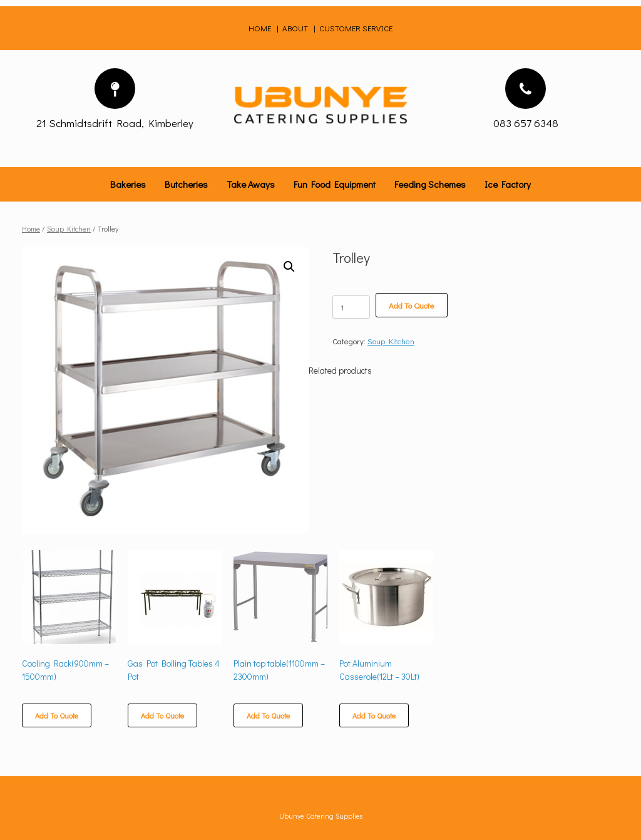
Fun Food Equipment (335, 184)
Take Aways (251, 184)
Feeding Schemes (430, 184)
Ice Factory (508, 184)
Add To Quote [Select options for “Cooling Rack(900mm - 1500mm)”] (57, 715)
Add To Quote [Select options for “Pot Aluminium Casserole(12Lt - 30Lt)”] (374, 715)
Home (31, 228)
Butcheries (186, 184)
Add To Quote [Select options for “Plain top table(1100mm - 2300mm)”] (268, 715)
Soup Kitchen (69, 228)
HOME (261, 28)
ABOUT (295, 28)
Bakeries (128, 184)
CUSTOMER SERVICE (356, 28)
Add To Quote (412, 305)
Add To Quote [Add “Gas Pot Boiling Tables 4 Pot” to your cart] (162, 715)
